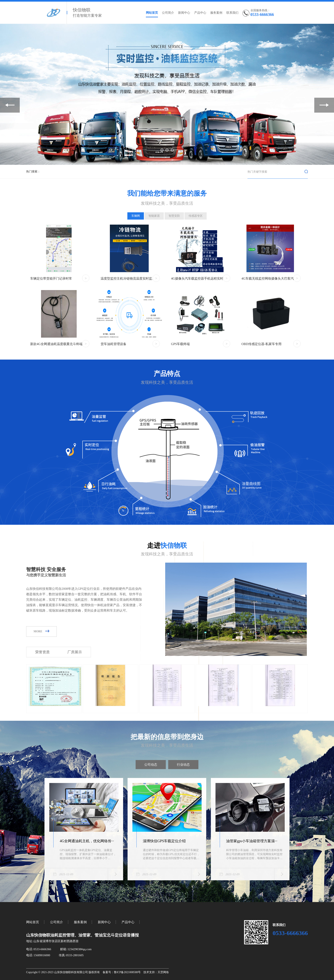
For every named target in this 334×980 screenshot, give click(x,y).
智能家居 (154, 216)
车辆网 (136, 216)
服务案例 (216, 13)
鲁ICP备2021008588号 (127, 972)
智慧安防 (174, 216)
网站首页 (152, 13)
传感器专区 (196, 216)
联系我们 (232, 13)
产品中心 (200, 13)
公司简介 (168, 13)
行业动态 (183, 765)
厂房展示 (75, 652)
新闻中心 (184, 13)
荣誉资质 (42, 652)
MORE (42, 631)
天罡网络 (163, 972)
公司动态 (151, 765)
